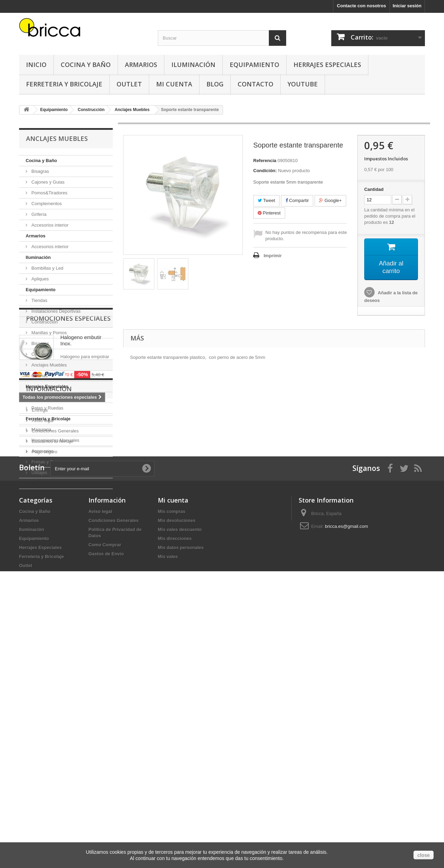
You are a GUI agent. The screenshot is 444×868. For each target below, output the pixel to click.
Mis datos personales (181, 806)
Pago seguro (44, 682)
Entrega (39, 640)
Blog (215, 84)
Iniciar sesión (407, 6)
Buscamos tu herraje (52, 671)
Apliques (39, 279)
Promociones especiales (68, 510)
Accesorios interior (49, 225)
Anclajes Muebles (49, 365)
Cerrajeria (41, 354)
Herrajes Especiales (327, 65)
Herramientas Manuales (55, 440)
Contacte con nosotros (361, 6)
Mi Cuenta (174, 84)
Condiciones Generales (55, 661)
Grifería (38, 214)
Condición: (265, 171)
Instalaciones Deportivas (55, 311)
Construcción (44, 322)
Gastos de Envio (106, 812)
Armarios (141, 65)
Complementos (46, 204)
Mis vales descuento (180, 788)
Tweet (266, 200)
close (424, 855)
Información (49, 622)
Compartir (297, 200)
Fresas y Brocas (47, 462)
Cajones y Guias (47, 182)
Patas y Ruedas (47, 408)
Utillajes (39, 473)
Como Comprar (105, 803)
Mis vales (168, 815)
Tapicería (40, 397)
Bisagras (40, 171)
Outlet (129, 84)
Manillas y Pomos (48, 333)
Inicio (36, 65)
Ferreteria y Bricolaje (64, 84)
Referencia (265, 161)
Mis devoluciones (177, 779)
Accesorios (42, 451)
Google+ (330, 200)
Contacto (255, 84)
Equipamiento (254, 65)
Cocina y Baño (86, 65)
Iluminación (193, 65)
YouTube (303, 84)
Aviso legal (42, 651)
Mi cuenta (173, 759)
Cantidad (374, 189)
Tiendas (39, 300)
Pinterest (269, 213)
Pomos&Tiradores (49, 193)
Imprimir (273, 256)
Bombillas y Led (47, 268)
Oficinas (39, 376)
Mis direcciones (175, 797)
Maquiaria (41, 429)
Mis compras (172, 770)
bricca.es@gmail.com (347, 785)
